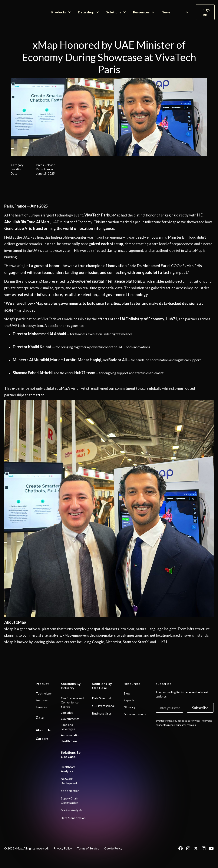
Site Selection (70, 791)
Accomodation (71, 735)
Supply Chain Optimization (70, 800)
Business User (102, 713)
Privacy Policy (63, 848)
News (166, 12)
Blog (127, 693)
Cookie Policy (113, 848)
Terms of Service (88, 848)
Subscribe (200, 708)
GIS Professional (103, 706)
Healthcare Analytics (68, 769)
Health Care (69, 741)
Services (41, 707)
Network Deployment (69, 781)
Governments (70, 719)
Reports (129, 700)
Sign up (206, 12)
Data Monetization (73, 818)
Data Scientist (102, 698)
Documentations (135, 714)
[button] (61, 12)
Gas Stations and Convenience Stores (72, 702)
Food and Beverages (68, 727)
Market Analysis (72, 810)
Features (42, 700)
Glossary (130, 707)
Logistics (67, 713)
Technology (44, 693)
